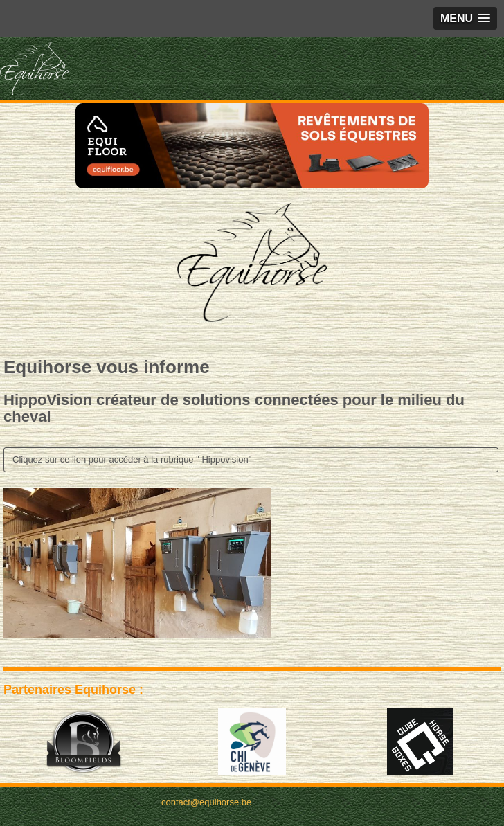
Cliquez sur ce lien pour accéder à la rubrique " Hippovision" (132, 459)
